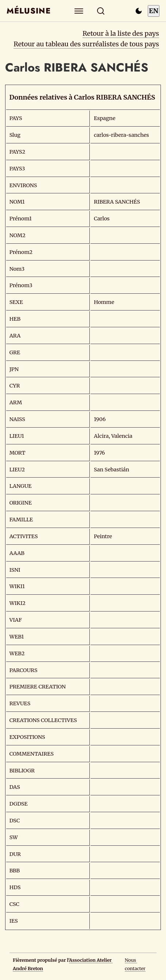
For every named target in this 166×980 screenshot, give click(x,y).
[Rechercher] (101, 11)
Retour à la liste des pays (121, 33)
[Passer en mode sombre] (139, 11)
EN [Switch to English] (154, 11)
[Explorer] (79, 11)
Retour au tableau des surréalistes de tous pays (86, 44)
